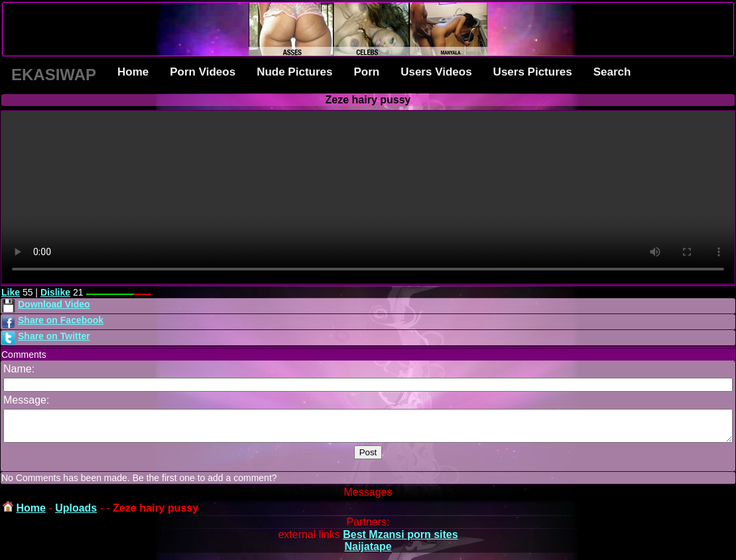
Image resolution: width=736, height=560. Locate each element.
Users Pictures (533, 72)
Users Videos (436, 72)
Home (133, 72)
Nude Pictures (294, 72)
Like (11, 292)
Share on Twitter (54, 336)
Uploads (76, 514)
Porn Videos (203, 72)
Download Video (54, 304)
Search (612, 72)
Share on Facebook (61, 320)
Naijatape (368, 552)
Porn (366, 72)
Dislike (55, 292)
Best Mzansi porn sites (400, 540)
